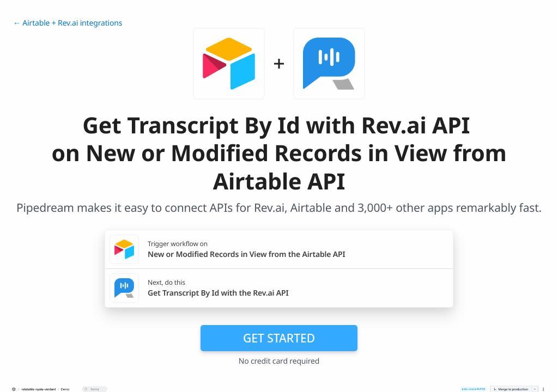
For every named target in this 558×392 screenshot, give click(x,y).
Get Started (279, 338)
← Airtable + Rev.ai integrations (68, 23)
